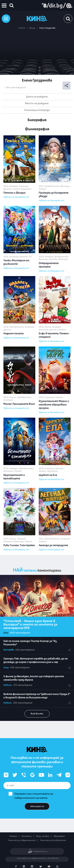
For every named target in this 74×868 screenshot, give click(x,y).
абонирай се (37, 806)
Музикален (26, 189)
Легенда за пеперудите (53, 545)
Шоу (6, 633)
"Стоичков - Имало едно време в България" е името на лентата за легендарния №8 (30, 624)
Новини (8, 685)
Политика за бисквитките (53, 840)
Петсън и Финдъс (15, 193)
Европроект (59, 836)
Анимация (23, 186)
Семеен (16, 189)
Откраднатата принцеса (49, 265)
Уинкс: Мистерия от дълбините (16, 262)
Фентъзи (65, 186)
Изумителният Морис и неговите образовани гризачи (54, 405)
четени (30, 570)
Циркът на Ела (48, 475)
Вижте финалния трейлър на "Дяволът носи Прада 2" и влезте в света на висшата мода (37, 696)
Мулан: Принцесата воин (19, 404)
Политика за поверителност (22, 840)
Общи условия (43, 836)
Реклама (13, 836)
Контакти (26, 836)
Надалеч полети (14, 334)
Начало (22, 28)
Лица (6, 667)
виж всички (37, 714)
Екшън (48, 327)
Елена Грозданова (47, 28)
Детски (7, 189)
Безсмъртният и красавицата (14, 477)
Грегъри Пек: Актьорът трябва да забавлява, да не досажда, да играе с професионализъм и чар (36, 660)
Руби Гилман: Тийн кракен (19, 545)
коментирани (49, 570)
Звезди (32, 28)
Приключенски (52, 186)
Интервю (9, 650)
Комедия (13, 186)
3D (30, 257)
